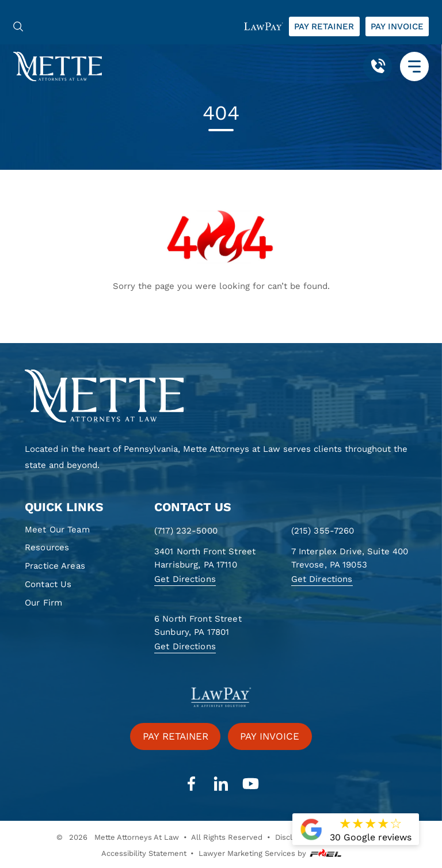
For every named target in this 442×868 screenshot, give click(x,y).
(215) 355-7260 (323, 531)
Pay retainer (324, 26)
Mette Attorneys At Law (137, 837)
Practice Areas (55, 566)
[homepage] (221, 397)
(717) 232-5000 (186, 531)
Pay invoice (397, 26)
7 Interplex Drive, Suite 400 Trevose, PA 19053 (350, 558)
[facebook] (191, 784)
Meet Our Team (57, 530)
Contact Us (48, 584)
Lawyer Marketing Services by (270, 854)
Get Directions (185, 579)
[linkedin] (221, 784)
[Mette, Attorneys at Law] (58, 66)
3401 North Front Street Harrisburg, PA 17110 (205, 558)
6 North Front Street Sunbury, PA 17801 (198, 625)
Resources (47, 547)
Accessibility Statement (144, 853)
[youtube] (250, 784)
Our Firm (43, 603)
